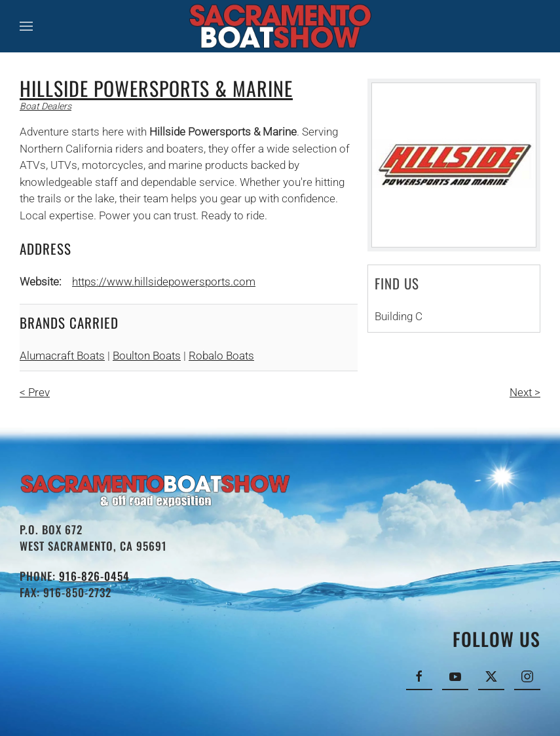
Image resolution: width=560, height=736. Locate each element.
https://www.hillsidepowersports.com (164, 282)
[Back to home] (280, 26)
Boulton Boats (147, 356)
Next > (525, 392)
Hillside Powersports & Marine (156, 88)
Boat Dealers (46, 106)
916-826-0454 (94, 576)
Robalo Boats (221, 356)
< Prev (35, 392)
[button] (26, 26)
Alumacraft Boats (62, 356)
